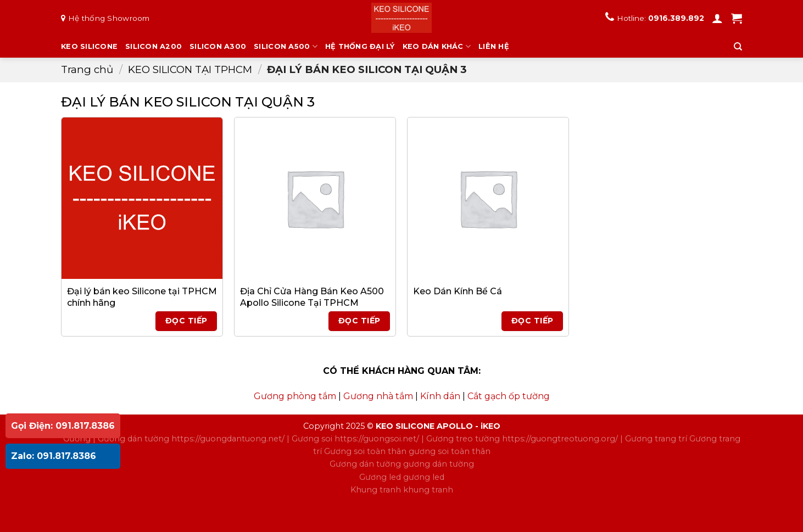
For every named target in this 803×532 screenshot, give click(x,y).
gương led (424, 477)
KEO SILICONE (89, 46)
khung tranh (428, 490)
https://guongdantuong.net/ (228, 439)
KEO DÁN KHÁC (437, 46)
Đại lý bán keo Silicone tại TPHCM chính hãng (142, 297)
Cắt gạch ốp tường (509, 396)
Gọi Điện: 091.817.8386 (63, 426)
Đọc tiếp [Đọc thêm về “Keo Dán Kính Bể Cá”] (532, 321)
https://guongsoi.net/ (377, 439)
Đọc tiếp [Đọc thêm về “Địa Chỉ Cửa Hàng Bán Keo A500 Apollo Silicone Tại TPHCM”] (359, 321)
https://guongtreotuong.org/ (560, 439)
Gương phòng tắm (295, 396)
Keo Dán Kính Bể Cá (458, 291)
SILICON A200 (154, 46)
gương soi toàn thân (450, 451)
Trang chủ (87, 69)
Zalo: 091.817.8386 (54, 456)
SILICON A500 (286, 46)
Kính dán (440, 396)
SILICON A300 (218, 46)
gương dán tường (439, 464)
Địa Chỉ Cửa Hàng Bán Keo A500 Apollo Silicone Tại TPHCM (312, 297)
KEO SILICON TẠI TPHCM (190, 69)
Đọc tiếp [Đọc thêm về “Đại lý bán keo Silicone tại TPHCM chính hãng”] (186, 321)
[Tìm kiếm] (738, 47)
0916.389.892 (676, 18)
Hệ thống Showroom (109, 18)
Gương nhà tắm (378, 396)
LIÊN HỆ (494, 46)
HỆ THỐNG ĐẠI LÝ (360, 46)
